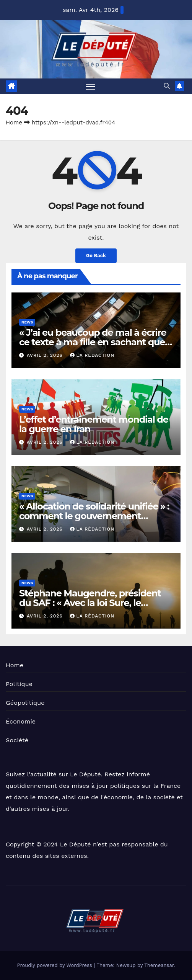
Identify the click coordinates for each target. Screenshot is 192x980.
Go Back (96, 256)
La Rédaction (92, 355)
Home (14, 122)
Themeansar (159, 965)
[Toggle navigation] (91, 86)
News (27, 322)
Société (17, 740)
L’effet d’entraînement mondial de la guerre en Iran (94, 424)
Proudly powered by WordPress (55, 965)
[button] (167, 86)
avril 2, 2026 (46, 355)
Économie (21, 721)
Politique (19, 684)
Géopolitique (25, 703)
